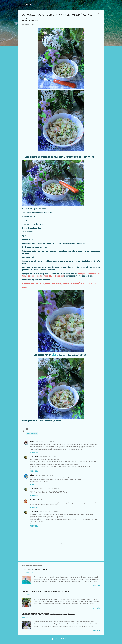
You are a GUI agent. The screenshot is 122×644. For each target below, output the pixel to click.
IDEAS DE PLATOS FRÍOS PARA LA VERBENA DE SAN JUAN (45, 592)
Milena (32, 475)
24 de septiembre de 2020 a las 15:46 (45, 475)
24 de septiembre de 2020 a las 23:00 (55, 500)
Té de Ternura (29, 5)
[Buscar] (102, 5)
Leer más (97, 586)
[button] (99, 14)
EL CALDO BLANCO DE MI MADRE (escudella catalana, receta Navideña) (48, 614)
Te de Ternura (34, 457)
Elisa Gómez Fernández (37, 500)
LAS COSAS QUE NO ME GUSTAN (35, 570)
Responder (34, 453)
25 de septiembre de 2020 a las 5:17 (49, 512)
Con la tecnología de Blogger (61, 639)
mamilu (32, 442)
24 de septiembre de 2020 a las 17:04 (49, 488)
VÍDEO (55, 355)
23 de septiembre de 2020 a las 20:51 (45, 442)
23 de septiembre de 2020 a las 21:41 (49, 457)
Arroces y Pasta (32, 434)
